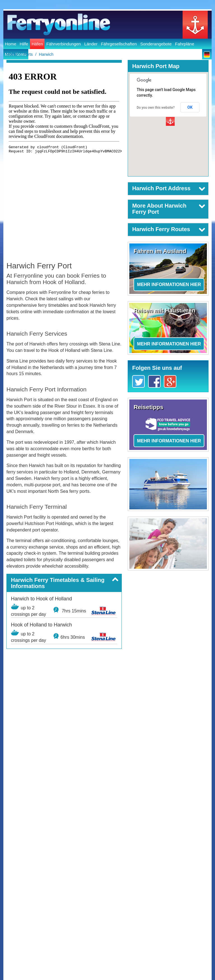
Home (11, 44)
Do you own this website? (156, 108)
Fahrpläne (184, 44)
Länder (91, 44)
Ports (28, 54)
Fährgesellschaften (119, 44)
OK (190, 107)
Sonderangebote (156, 44)
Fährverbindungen (64, 44)
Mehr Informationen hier (169, 285)
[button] (64, 583)
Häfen (37, 44)
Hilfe (24, 44)
